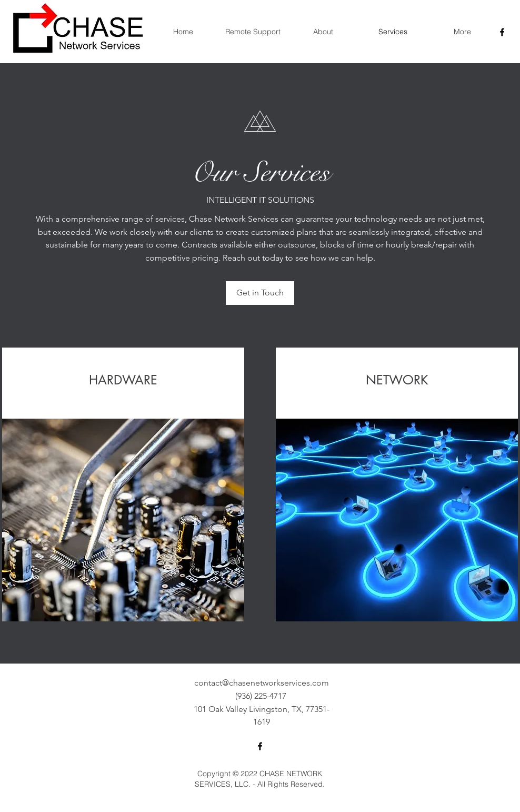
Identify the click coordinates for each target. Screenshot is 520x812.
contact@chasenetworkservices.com (262, 683)
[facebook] (502, 32)
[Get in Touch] (260, 293)
